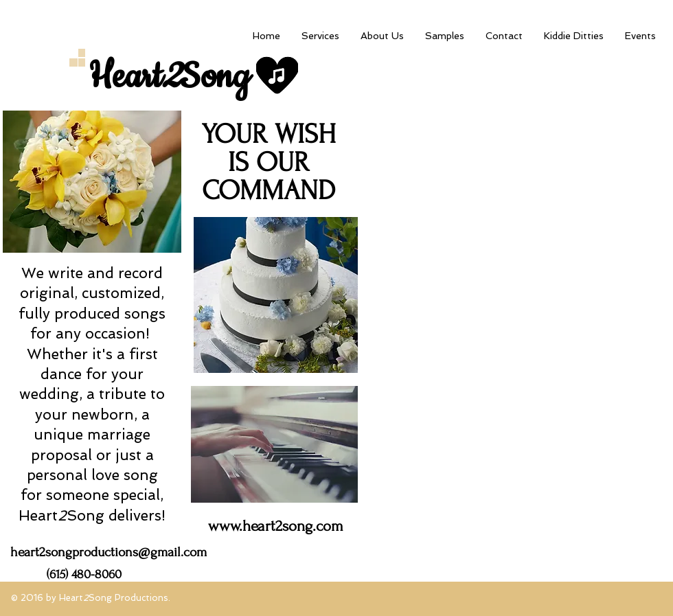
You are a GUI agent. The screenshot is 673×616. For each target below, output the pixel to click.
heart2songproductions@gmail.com (109, 552)
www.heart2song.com (276, 526)
